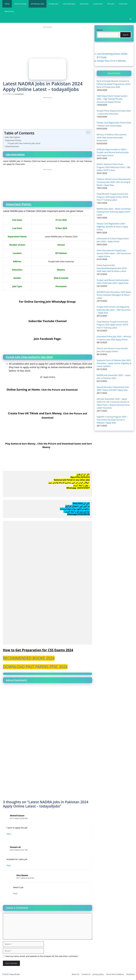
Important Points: (13, 140)
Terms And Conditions (115, 974)
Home (7, 4)
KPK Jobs (111, 4)
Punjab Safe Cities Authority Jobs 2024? (24, 143)
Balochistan (9, 11)
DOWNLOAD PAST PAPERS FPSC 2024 (35, 667)
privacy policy (98, 974)
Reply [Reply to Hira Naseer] (15, 893)
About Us (76, 974)
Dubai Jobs (84, 4)
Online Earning (20, 4)
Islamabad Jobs (69, 4)
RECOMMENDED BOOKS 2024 (29, 658)
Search (100, 30)
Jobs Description (13, 137)
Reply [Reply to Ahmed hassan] (9, 834)
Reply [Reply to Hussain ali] (9, 865)
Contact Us (86, 974)
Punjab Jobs (54, 4)
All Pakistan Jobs (38, 4)
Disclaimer (131, 974)
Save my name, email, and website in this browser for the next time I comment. (42, 956)
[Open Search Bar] (130, 19)
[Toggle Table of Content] (87, 132)
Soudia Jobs (98, 4)
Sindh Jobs (123, 4)
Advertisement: (12, 146)
